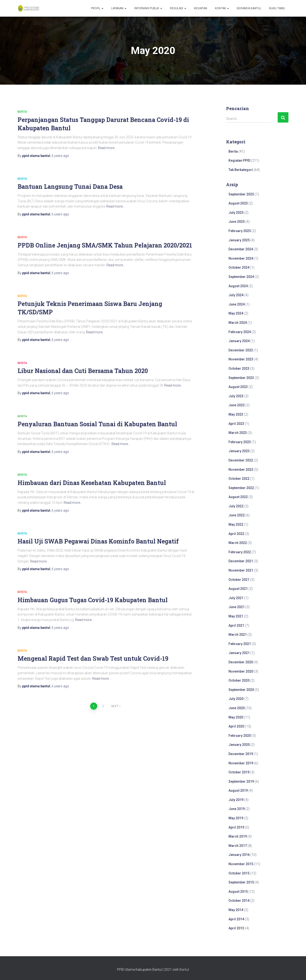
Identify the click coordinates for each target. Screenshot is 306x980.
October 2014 (239, 901)
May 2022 (236, 524)
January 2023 (239, 451)
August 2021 (238, 589)
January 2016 (239, 855)
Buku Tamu (277, 8)
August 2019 (238, 791)
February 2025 (240, 231)
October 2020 (239, 680)
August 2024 (238, 286)
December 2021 (241, 561)
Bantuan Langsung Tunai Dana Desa (70, 187)
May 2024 (236, 313)
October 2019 (239, 772)
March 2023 (238, 433)
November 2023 (241, 359)
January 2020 (239, 745)
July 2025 (236, 213)
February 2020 (240, 736)
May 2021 (236, 616)
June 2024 (237, 304)
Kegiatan (201, 8)
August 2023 (238, 387)
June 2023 (237, 405)
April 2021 (236, 626)
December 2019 (241, 754)
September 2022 (241, 488)
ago (60, 156)
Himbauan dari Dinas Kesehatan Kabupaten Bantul (92, 483)
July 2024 (236, 295)
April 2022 (236, 534)
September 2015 (241, 882)
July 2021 (236, 598)
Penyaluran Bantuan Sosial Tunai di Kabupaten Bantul (97, 424)
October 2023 (239, 369)
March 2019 (238, 836)
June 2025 (237, 222)
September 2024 (241, 277)
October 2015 (239, 873)
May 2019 (236, 818)
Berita (22, 112)
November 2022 (241, 470)
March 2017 (238, 846)
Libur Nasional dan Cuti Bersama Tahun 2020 (83, 371)
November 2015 (241, 864)
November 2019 (241, 763)
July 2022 (236, 506)
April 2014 (236, 919)
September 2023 (241, 378)
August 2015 (238, 892)
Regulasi (178, 8)
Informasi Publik (148, 8)
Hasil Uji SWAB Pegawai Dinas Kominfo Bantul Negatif (98, 541)
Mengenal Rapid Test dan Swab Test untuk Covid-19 (93, 658)
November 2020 (241, 671)
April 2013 (236, 928)
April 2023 (236, 424)
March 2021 (238, 635)
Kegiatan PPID (239, 160)
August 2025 (238, 203)
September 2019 (241, 781)
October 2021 (239, 580)
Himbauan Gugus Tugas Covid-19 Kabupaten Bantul (93, 600)
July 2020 (236, 699)
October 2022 (239, 479)
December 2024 (241, 249)
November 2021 (241, 570)
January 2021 (239, 653)
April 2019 (236, 827)
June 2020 (237, 708)
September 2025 (241, 194)
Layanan (119, 8)
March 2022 (238, 543)
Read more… (107, 148)
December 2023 (241, 350)
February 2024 (240, 332)
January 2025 (239, 240)
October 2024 (239, 267)
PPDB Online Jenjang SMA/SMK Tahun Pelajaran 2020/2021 (105, 245)
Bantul (184, 970)
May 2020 (236, 717)
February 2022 (240, 552)
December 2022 (241, 460)
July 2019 (236, 800)
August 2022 (238, 497)
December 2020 (241, 662)
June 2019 (237, 809)
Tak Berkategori (241, 170)
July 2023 (236, 396)
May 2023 (236, 414)
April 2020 (236, 726)
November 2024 (241, 258)
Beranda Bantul (249, 8)
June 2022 (237, 515)
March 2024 (238, 323)
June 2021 (237, 607)
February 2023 (240, 442)
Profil (97, 8)
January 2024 (239, 341)
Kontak (222, 8)
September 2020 (241, 690)
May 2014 (236, 910)
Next (115, 706)
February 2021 (240, 644)
